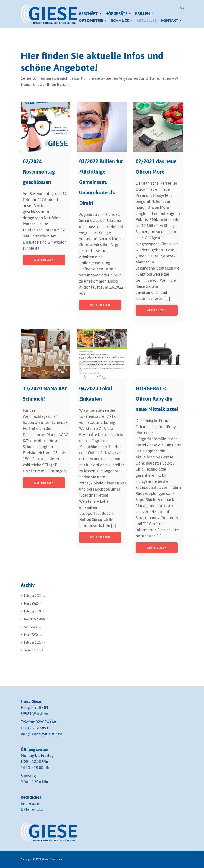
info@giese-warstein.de (41, 734)
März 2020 (31, 635)
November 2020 (34, 619)
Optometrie (91, 20)
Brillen (143, 14)
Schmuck (120, 20)
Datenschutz (32, 809)
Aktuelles (147, 20)
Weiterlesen (44, 260)
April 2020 (30, 627)
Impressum (31, 803)
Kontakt (170, 20)
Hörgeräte (116, 14)
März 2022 (31, 603)
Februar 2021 (32, 611)
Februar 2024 (32, 596)
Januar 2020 (32, 650)
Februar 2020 (32, 642)
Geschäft (88, 14)
